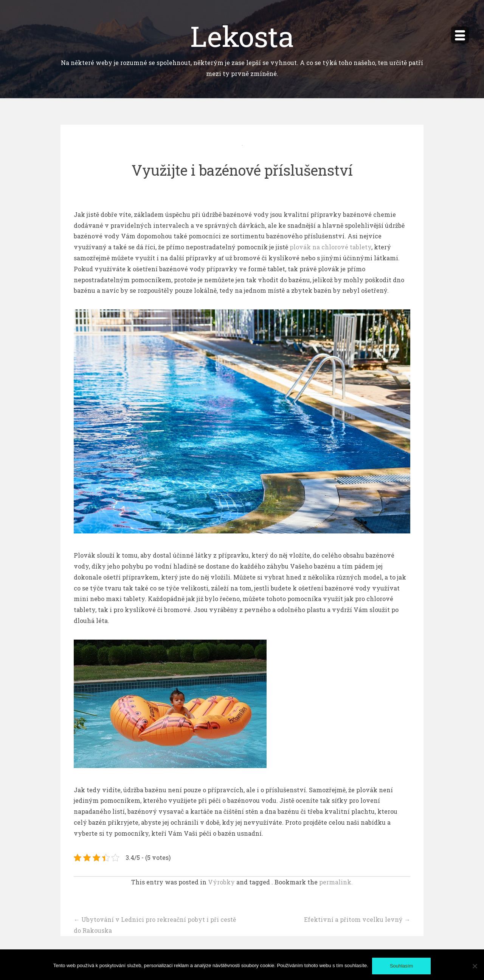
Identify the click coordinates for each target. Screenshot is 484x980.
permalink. (336, 882)
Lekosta (242, 36)
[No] (475, 966)
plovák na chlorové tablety (330, 247)
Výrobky (221, 882)
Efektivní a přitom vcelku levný (357, 919)
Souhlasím (401, 966)
